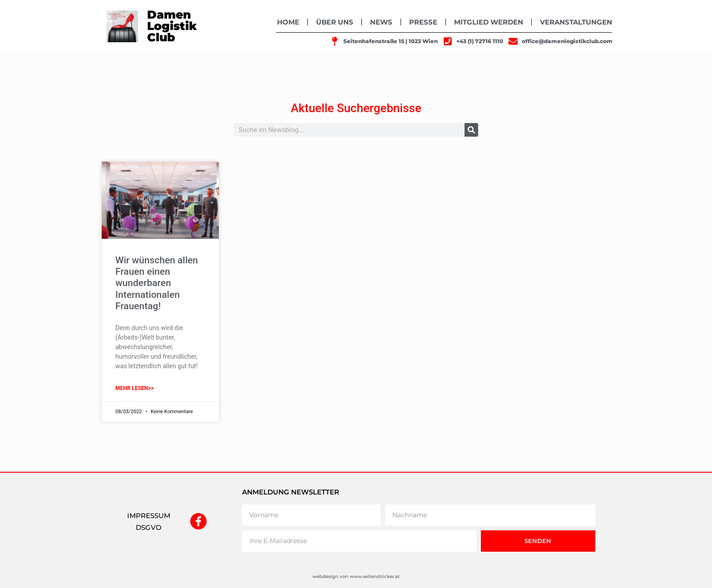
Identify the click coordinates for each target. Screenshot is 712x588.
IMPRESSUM (149, 516)
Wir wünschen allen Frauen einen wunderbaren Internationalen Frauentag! (157, 283)
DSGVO (149, 527)
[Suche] (471, 130)
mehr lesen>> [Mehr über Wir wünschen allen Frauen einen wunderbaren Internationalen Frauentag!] (135, 388)
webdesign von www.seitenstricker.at (356, 576)
